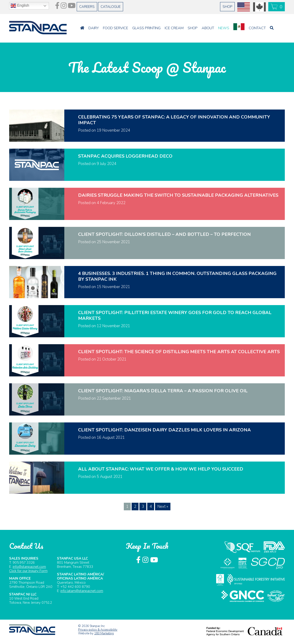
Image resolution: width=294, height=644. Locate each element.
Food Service (116, 25)
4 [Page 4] (151, 507)
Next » (163, 507)
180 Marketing (104, 633)
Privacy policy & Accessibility (98, 630)
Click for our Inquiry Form (28, 571)
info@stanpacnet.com (29, 567)
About (208, 25)
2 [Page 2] (135, 507)
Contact (257, 25)
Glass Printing (146, 25)
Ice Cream (174, 25)
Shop (193, 25)
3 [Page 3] (143, 507)
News (224, 25)
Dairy (94, 25)
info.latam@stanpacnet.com (82, 591)
